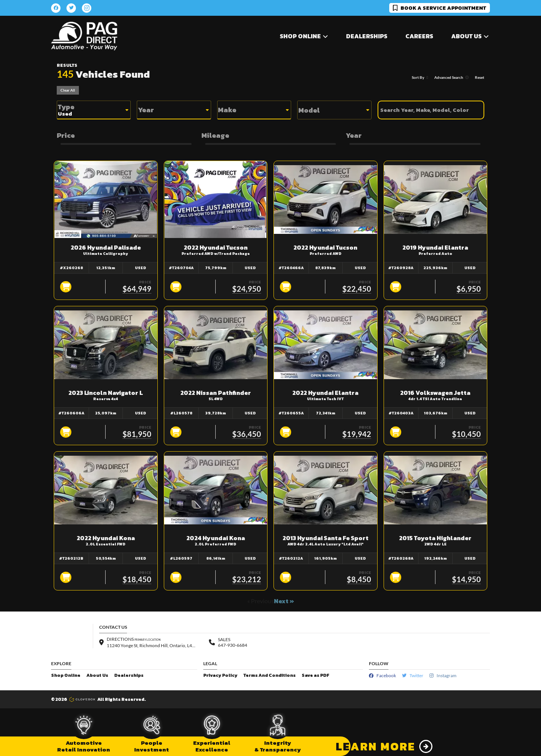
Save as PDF (315, 675)
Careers (419, 36)
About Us (97, 675)
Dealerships (367, 36)
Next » (284, 601)
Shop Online (66, 675)
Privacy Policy (220, 675)
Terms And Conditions (270, 675)
